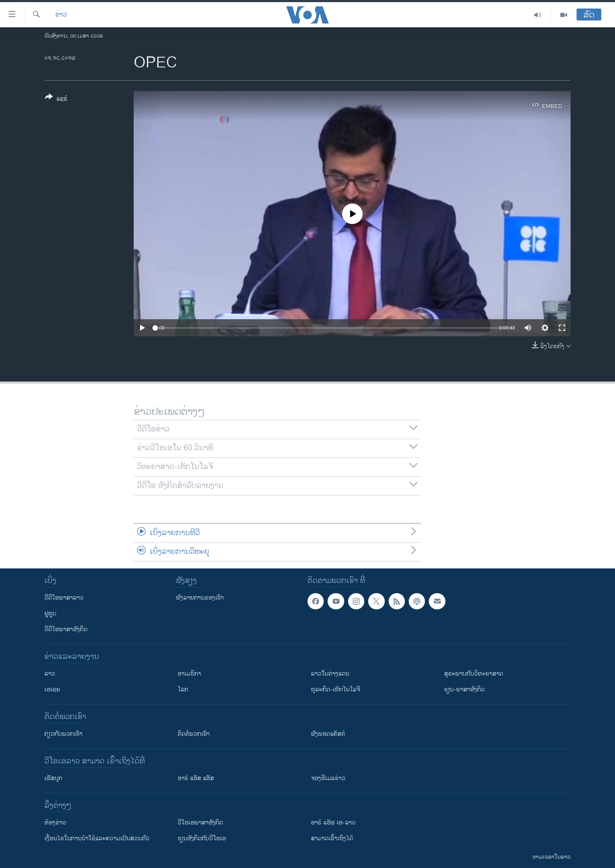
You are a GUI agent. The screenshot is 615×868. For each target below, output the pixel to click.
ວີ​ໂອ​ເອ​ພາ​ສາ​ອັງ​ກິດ (200, 823)
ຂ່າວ (61, 15)
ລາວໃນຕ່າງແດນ (330, 674)
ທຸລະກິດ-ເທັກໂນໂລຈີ (335, 689)
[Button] (56, 99)
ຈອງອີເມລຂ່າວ (328, 778)
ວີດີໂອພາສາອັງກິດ (66, 629)
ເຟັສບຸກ (53, 778)
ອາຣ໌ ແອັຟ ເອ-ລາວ (333, 823)
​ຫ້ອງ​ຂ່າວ (55, 823)
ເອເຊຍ (52, 689)
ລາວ (50, 674)
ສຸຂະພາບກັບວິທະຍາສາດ (474, 674)
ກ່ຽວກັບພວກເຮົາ (63, 734)
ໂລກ (183, 689)
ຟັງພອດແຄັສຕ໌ (328, 734)
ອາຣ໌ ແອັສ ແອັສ (196, 778)
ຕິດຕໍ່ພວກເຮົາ (194, 734)
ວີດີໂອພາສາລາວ (64, 598)
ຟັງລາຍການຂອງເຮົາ (200, 598)
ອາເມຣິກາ (189, 674)
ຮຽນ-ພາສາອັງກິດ (464, 689)
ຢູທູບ (50, 613)
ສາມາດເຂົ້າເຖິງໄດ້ (332, 838)
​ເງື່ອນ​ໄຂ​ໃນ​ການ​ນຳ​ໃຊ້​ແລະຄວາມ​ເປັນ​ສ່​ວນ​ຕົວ (97, 838)
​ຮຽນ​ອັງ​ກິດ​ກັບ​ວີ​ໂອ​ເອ (202, 838)
